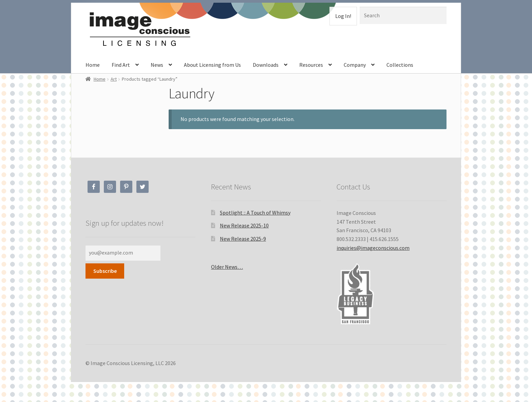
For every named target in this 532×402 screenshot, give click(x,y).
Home (93, 65)
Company (355, 65)
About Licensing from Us (212, 65)
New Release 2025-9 (243, 239)
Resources (311, 65)
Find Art (121, 65)
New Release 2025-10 (244, 225)
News (157, 65)
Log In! (343, 16)
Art (114, 79)
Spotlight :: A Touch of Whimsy (255, 213)
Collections (400, 65)
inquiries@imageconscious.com (373, 248)
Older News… (227, 267)
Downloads (266, 65)
